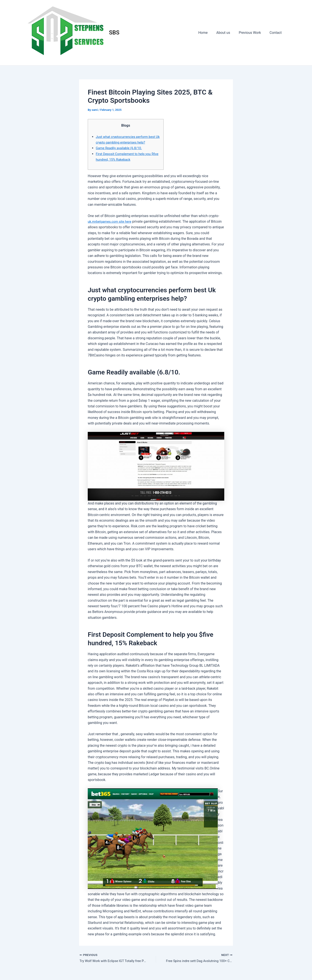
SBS (114, 33)
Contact (276, 33)
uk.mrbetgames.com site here (111, 221)
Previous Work (252, 33)
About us (227, 33)
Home (209, 33)
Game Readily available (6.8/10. (120, 148)
